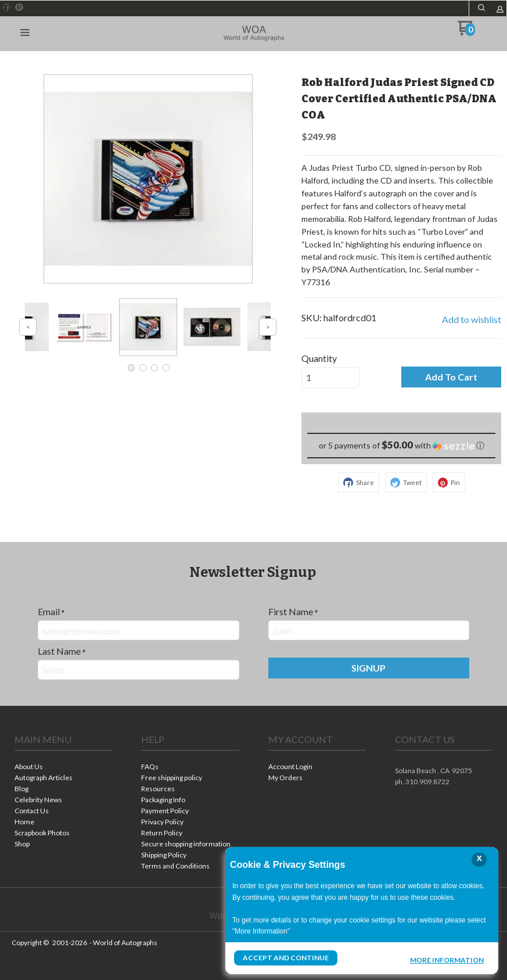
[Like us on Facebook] (7, 8)
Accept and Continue (286, 958)
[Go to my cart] (467, 32)
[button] (481, 8)
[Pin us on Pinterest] (19, 8)
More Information (447, 959)
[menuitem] (63, 768)
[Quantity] (330, 378)
